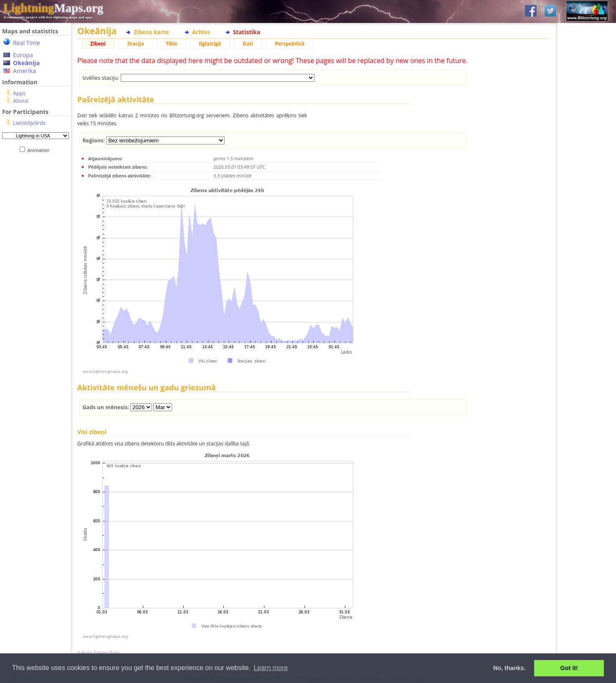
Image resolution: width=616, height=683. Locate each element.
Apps (19, 93)
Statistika (247, 32)
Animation (40, 150)
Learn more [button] (271, 668)
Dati (248, 44)
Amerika (24, 71)
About (21, 101)
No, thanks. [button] (510, 668)
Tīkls (172, 44)
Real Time (27, 43)
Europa (23, 55)
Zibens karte (151, 32)
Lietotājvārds (29, 123)
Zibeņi (98, 44)
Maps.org (53, 8)
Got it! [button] (569, 668)
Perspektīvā (290, 44)
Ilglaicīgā (210, 44)
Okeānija (26, 63)
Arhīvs (201, 32)
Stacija (136, 44)
